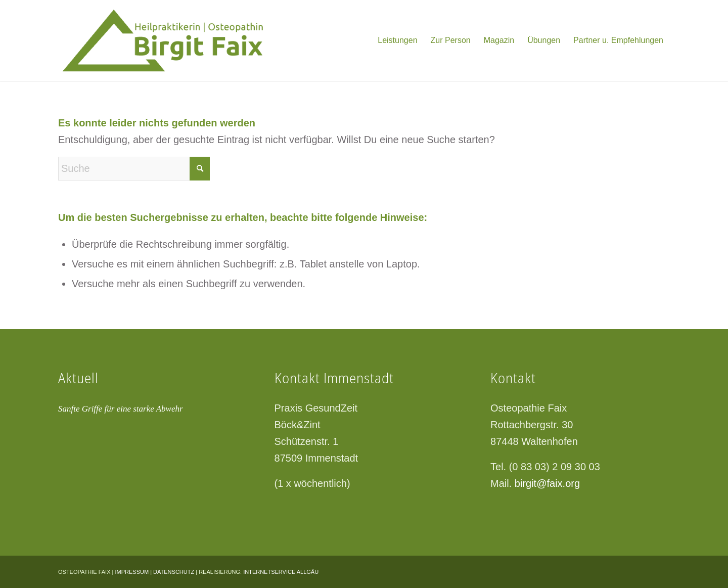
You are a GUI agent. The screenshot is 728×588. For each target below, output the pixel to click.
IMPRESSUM (132, 572)
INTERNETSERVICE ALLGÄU (281, 572)
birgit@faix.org (547, 483)
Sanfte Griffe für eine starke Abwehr (121, 409)
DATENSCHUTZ (174, 572)
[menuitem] (397, 40)
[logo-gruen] (175, 40)
